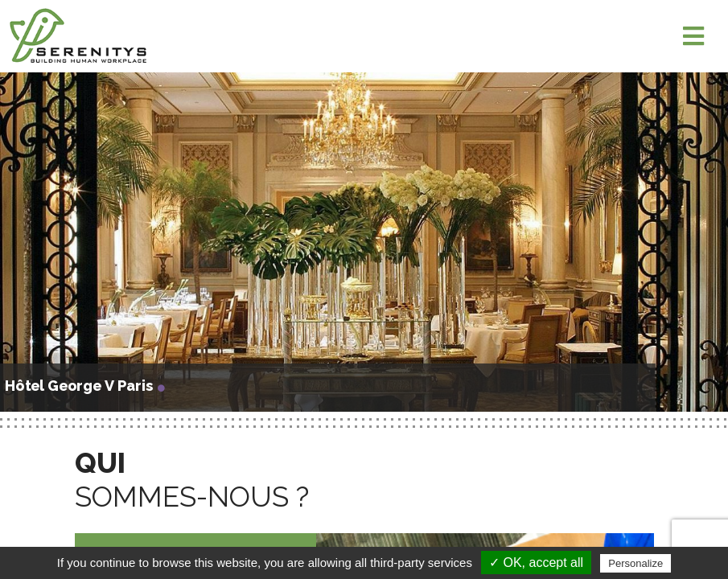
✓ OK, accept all (536, 563)
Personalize (635, 563)
